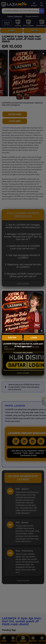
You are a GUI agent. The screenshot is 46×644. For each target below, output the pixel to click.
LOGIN (34, 338)
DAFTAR (12, 338)
